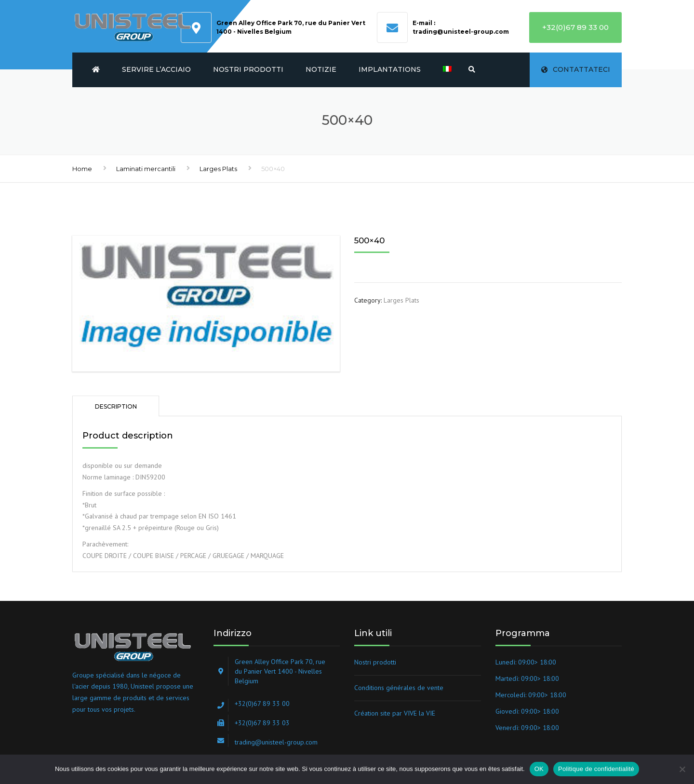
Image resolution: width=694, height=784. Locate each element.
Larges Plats (218, 169)
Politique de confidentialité (596, 769)
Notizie (321, 69)
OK (539, 769)
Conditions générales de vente (399, 688)
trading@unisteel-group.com (461, 32)
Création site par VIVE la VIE (395, 713)
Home (82, 169)
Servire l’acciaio (156, 69)
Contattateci (576, 69)
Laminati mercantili (146, 169)
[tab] (116, 406)
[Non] (682, 769)
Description (116, 406)
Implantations (390, 69)
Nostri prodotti (248, 69)
